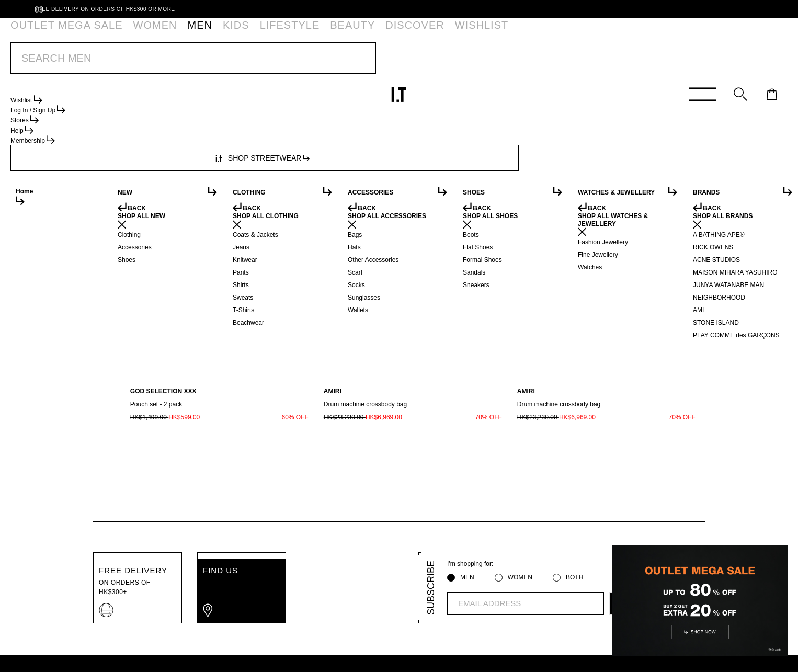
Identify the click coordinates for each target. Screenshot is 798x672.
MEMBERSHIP (228, 617)
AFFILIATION (411, 617)
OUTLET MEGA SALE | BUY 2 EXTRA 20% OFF (377, 62)
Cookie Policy (324, 651)
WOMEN (110, 34)
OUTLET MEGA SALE (50, 34)
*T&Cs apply (471, 62)
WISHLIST (351, 34)
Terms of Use (266, 651)
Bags (173, 88)
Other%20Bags (214, 88)
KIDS (175, 34)
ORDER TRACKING (296, 617)
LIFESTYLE (215, 34)
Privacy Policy (207, 651)
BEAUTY (260, 34)
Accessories (136, 88)
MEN (146, 34)
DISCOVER (305, 34)
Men (100, 88)
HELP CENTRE (167, 617)
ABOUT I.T (358, 617)
